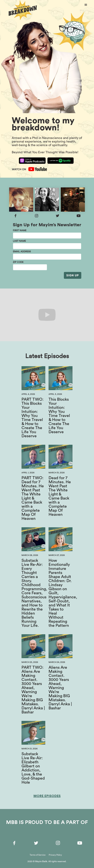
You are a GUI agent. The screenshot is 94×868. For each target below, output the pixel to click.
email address (22, 252)
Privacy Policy (55, 855)
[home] (22, 11)
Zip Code (18, 262)
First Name (20, 230)
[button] (86, 5)
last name (19, 241)
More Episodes (47, 796)
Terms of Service (38, 855)
